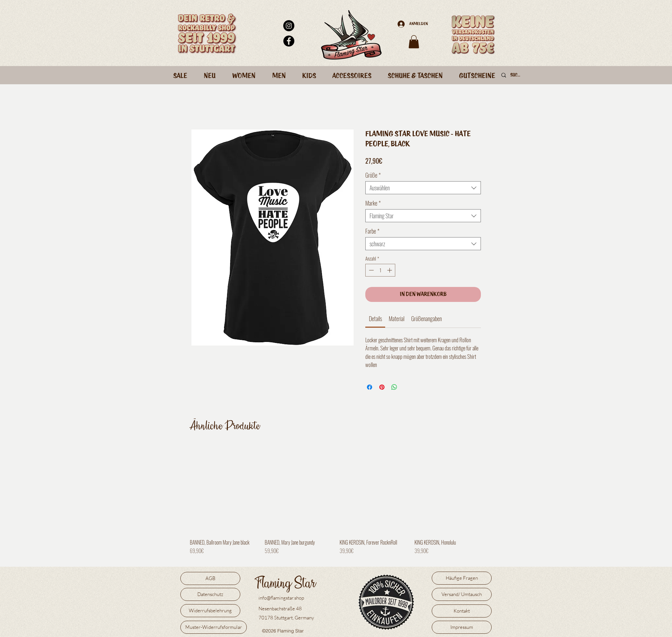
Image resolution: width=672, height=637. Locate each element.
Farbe (372, 231)
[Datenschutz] (210, 594)
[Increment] (390, 270)
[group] (336, 502)
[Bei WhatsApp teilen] (394, 387)
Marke (373, 203)
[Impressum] (462, 627)
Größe (373, 175)
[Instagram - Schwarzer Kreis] (289, 26)
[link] (375, 318)
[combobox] (423, 188)
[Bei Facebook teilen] (370, 387)
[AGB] (210, 578)
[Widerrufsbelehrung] (210, 611)
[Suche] (516, 75)
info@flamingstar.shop (281, 598)
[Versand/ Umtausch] (462, 594)
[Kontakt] (462, 611)
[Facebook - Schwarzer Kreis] (289, 41)
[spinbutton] (380, 270)
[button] (414, 42)
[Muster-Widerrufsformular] (214, 627)
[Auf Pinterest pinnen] (382, 387)
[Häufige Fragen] (462, 578)
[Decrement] (371, 270)
